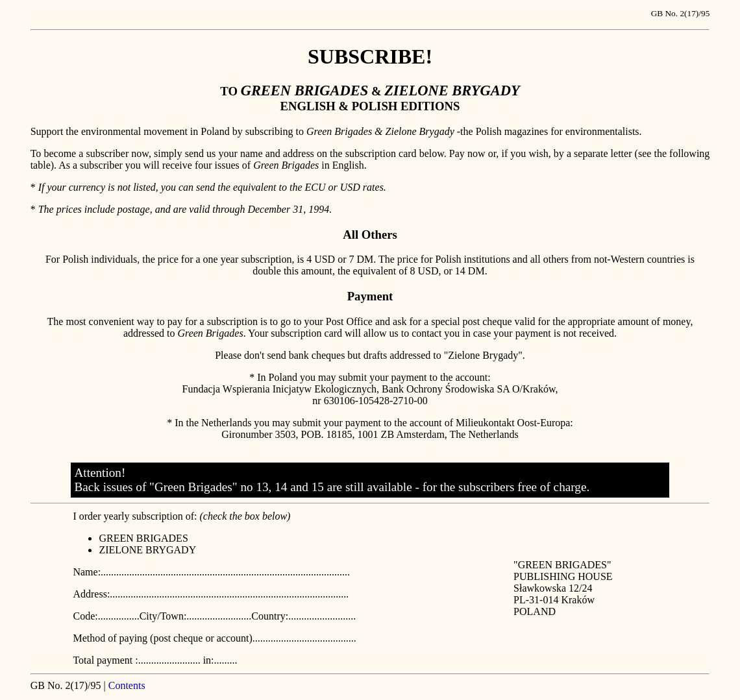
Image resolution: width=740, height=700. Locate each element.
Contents (127, 685)
